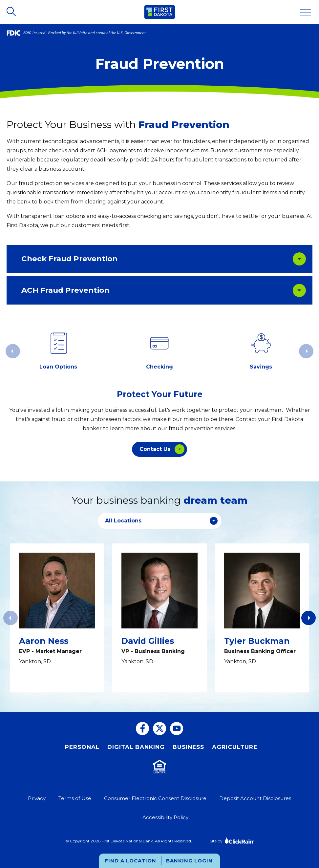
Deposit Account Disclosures (255, 798)
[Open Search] (12, 12)
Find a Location (130, 861)
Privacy (37, 798)
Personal (82, 747)
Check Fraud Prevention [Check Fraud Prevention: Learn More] (69, 259)
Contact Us (155, 449)
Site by (232, 840)
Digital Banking (136, 747)
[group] (58, 351)
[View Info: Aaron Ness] (57, 618)
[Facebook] (142, 729)
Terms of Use (75, 798)
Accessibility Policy (165, 817)
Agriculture (235, 747)
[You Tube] (177, 729)
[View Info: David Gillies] (159, 618)
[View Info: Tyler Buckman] (262, 618)
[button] (308, 618)
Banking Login (189, 861)
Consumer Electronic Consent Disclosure (155, 798)
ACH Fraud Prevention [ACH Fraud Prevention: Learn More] (65, 290)
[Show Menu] (306, 12)
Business (188, 747)
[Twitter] (159, 729)
